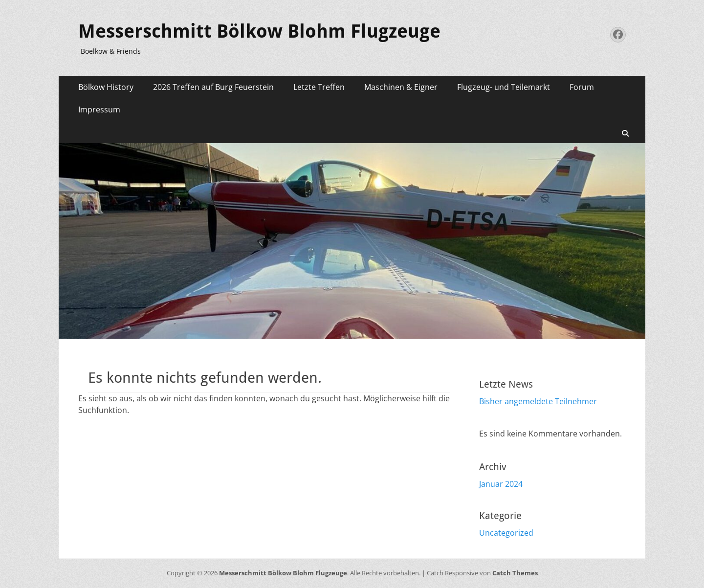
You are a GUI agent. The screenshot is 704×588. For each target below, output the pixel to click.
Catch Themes (515, 573)
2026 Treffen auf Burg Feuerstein (213, 87)
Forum (582, 87)
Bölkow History (106, 87)
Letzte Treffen (319, 87)
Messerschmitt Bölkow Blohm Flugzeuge (259, 31)
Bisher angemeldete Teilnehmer (538, 401)
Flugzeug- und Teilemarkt (504, 87)
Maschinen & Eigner (401, 87)
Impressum (99, 109)
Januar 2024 (501, 484)
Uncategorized (506, 533)
